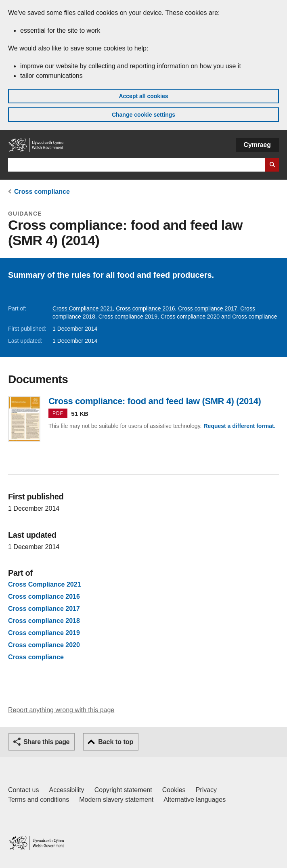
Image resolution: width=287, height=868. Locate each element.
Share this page (46, 742)
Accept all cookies (143, 96)
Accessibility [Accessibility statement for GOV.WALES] (66, 790)
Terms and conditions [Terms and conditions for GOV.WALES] (39, 800)
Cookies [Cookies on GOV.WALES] (174, 790)
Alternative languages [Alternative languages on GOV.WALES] (195, 800)
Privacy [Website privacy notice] (206, 790)
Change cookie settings (143, 115)
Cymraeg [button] (257, 145)
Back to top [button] (116, 742)
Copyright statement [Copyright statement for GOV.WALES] (123, 790)
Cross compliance (42, 192)
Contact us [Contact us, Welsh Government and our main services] (23, 790)
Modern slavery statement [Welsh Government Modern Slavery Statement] (116, 800)
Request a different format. (239, 426)
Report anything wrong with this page (61, 710)
